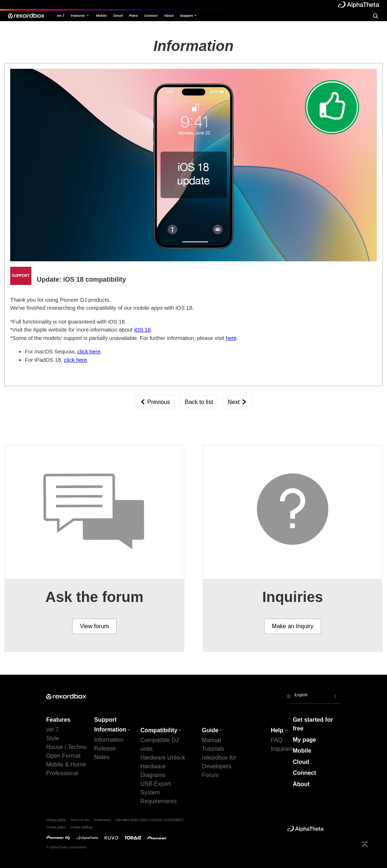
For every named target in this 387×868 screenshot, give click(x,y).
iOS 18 (142, 330)
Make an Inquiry (293, 626)
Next (237, 402)
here (231, 338)
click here (89, 351)
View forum (94, 626)
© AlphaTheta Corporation (67, 847)
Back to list (199, 402)
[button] (314, 696)
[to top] (365, 845)
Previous (155, 402)
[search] (376, 16)
